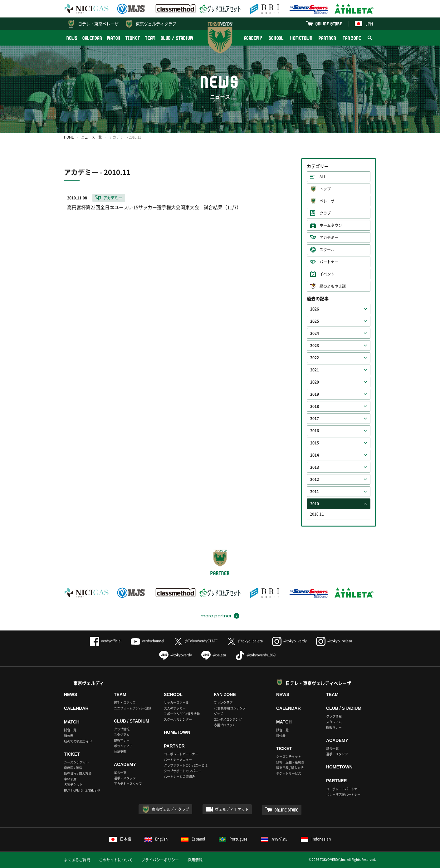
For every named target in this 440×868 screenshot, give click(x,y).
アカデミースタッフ (128, 784)
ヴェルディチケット (232, 809)
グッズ (218, 714)
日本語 (120, 839)
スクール (327, 250)
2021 (315, 370)
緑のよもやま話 (333, 286)
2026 (315, 309)
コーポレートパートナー (181, 754)
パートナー (329, 262)
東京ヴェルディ (89, 683)
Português (233, 839)
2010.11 (317, 514)
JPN (364, 24)
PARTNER (327, 38)
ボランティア (123, 746)
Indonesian (316, 839)
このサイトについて (116, 860)
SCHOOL (276, 38)
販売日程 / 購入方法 (78, 773)
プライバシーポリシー (160, 860)
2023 (315, 346)
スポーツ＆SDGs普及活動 (182, 714)
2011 (315, 492)
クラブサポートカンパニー (183, 771)
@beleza (214, 655)
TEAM (151, 38)
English (156, 839)
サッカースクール (176, 702)
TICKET (133, 38)
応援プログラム (225, 725)
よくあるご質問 (77, 860)
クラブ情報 (122, 729)
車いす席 (70, 779)
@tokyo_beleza (245, 641)
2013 (315, 467)
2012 (315, 479)
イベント (327, 274)
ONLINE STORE (329, 24)
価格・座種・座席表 (290, 762)
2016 (315, 431)
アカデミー (329, 238)
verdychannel (147, 641)
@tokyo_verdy (289, 641)
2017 (315, 419)
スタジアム (122, 735)
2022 (315, 358)
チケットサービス (289, 773)
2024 (315, 333)
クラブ (325, 213)
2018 (315, 406)
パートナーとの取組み (179, 776)
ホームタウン (331, 225)
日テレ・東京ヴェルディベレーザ (318, 683)
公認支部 (120, 751)
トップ (325, 189)
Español (193, 839)
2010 (315, 504)
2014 (315, 455)
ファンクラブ (223, 702)
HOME (69, 137)
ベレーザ (327, 201)
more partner (216, 616)
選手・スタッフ (125, 702)
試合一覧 (70, 730)
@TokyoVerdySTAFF (196, 641)
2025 (315, 321)
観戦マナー (122, 740)
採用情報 (195, 860)
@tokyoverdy (176, 655)
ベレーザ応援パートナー (343, 794)
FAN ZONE (352, 38)
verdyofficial (106, 641)
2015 (315, 443)
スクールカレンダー (178, 719)
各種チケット (73, 785)
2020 (315, 382)
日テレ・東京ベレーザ (98, 24)
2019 (315, 394)
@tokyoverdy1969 (255, 655)
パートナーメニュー (178, 760)
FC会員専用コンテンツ (230, 708)
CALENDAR (92, 38)
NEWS (72, 38)
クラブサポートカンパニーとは (186, 765)
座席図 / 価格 (73, 768)
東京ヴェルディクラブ (156, 24)
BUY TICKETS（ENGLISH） (83, 790)
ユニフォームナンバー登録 (133, 708)
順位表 (69, 736)
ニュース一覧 (91, 137)
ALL (323, 177)
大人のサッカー (175, 708)
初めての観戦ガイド (78, 741)
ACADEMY (253, 38)
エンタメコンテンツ (228, 719)
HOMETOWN (301, 38)
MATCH (114, 38)
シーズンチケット (76, 762)
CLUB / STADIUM (177, 38)
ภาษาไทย (274, 839)
